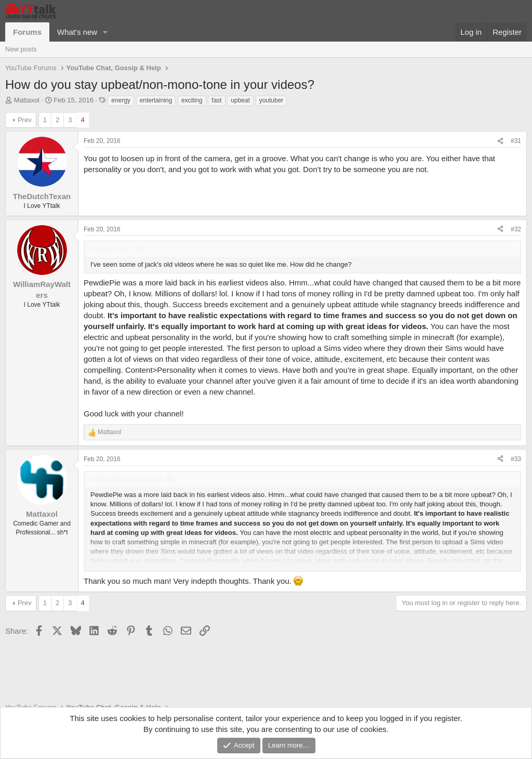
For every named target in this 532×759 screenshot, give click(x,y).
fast (216, 100)
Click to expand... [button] (303, 563)
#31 (516, 141)
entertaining (156, 100)
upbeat (240, 100)
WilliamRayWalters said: (127, 479)
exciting (192, 100)
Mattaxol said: (111, 249)
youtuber (271, 100)
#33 (516, 459)
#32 (516, 229)
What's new (77, 32)
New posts (21, 49)
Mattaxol (27, 100)
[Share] (500, 141)
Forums (27, 32)
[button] (105, 32)
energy (121, 100)
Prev (25, 120)
